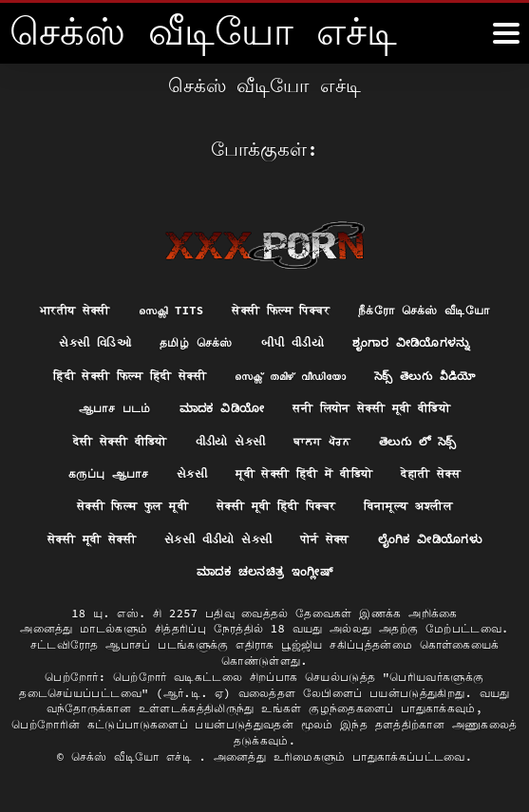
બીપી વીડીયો (293, 342)
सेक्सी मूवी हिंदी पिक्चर (276, 506)
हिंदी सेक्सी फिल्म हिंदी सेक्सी (130, 376)
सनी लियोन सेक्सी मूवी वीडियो (371, 408)
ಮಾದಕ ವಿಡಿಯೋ (222, 408)
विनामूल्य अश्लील (408, 506)
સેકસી (192, 473)
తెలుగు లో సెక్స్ (417, 441)
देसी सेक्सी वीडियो (120, 441)
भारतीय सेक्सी (75, 310)
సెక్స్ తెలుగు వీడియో (425, 376)
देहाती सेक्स (431, 473)
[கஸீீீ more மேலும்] (506, 33)
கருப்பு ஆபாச (108, 473)
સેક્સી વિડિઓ (95, 342)
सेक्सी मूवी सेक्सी (92, 539)
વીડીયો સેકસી (231, 441)
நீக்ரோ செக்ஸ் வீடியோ (424, 310)
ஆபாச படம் (115, 408)
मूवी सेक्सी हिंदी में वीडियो (304, 473)
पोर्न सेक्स (324, 539)
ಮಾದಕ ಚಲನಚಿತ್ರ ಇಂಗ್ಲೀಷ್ (264, 571)
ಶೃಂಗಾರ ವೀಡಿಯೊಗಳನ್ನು (411, 342)
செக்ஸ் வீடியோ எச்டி (135, 756)
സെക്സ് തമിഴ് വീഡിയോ (290, 376)
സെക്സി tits (171, 310)
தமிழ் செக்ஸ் (196, 342)
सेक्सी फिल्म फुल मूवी (132, 506)
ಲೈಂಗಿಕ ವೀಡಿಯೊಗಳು (430, 539)
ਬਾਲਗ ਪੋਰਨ (322, 441)
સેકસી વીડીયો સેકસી (218, 539)
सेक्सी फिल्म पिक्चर (281, 310)
